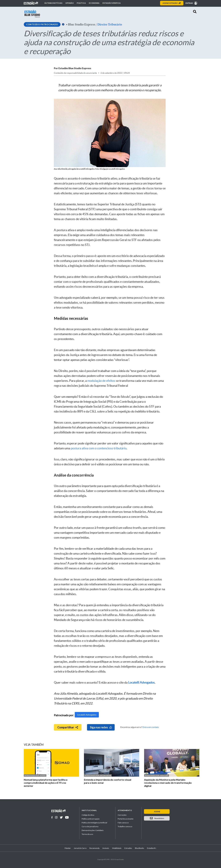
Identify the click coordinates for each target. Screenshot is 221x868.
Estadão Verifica (112, 3)
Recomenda (94, 848)
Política (81, 3)
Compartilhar (68, 727)
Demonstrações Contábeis (93, 830)
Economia (94, 3)
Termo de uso (87, 834)
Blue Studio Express (82, 24)
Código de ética (88, 815)
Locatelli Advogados (87, 715)
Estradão (128, 848)
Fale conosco (123, 823)
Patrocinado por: (32, 775)
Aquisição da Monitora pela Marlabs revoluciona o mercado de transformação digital (168, 783)
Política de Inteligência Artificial (94, 823)
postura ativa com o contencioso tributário (99, 448)
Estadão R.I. (152, 848)
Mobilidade (117, 848)
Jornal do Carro (80, 848)
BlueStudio (139, 848)
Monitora (164, 775)
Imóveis (106, 848)
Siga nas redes (101, 727)
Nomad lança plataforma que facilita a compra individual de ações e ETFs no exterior (46, 783)
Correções (122, 815)
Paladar (68, 848)
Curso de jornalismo (90, 826)
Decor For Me (105, 775)
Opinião (70, 3)
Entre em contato (151, 727)
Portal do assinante (126, 819)
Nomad (43, 775)
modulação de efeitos (101, 381)
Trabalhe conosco (125, 826)
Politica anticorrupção (91, 819)
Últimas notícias (53, 3)
